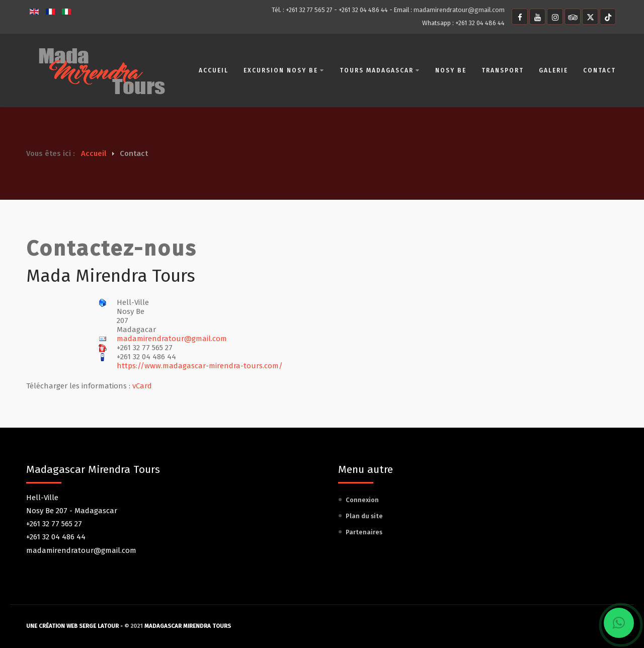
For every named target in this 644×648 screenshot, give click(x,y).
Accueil (213, 70)
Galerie (553, 70)
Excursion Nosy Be (284, 70)
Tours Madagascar (379, 70)
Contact (599, 70)
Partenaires (364, 532)
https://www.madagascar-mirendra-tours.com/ (200, 366)
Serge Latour (99, 626)
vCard (142, 386)
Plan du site (364, 516)
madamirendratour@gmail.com (459, 10)
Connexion (362, 500)
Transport (502, 70)
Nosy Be (450, 70)
